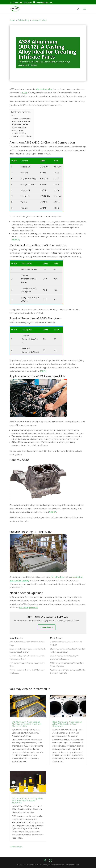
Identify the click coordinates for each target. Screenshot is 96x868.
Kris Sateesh (36, 62)
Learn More (47, 627)
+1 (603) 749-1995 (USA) (22, 2)
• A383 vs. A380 (17, 130)
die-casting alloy (44, 89)
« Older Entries (16, 847)
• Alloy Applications (19, 127)
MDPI (43, 371)
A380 (24, 93)
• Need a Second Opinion (21, 136)
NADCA (16, 239)
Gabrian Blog (49, 62)
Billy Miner (26, 62)
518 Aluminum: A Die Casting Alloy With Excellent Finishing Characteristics (26, 724)
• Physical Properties (19, 124)
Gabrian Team (20, 730)
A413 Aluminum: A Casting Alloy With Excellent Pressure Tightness (27, 800)
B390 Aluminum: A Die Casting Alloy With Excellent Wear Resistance (67, 724)
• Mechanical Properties (21, 121)
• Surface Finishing (18, 133)
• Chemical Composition (21, 119)
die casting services (29, 608)
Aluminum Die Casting (28, 65)
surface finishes (56, 577)
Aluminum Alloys (63, 62)
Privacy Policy (72, 865)
